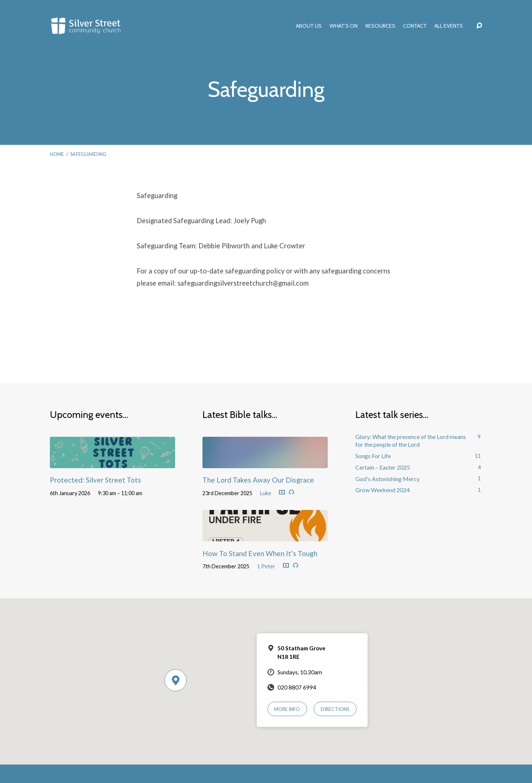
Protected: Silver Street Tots (96, 480)
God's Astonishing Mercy (388, 479)
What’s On (344, 26)
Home (57, 154)
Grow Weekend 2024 (383, 490)
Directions (335, 709)
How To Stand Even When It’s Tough (260, 553)
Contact (415, 26)
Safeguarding (88, 154)
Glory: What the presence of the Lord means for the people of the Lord (411, 440)
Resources (380, 26)
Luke (266, 493)
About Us (309, 26)
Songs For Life (373, 456)
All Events (449, 26)
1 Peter (266, 566)
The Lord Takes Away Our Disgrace (258, 480)
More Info (287, 709)
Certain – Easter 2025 (383, 467)
